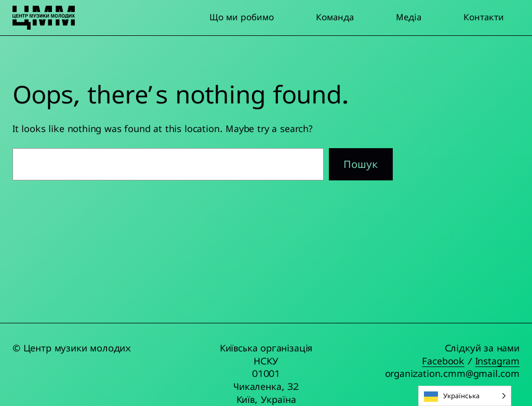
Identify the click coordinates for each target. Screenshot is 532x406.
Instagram (497, 361)
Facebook (443, 361)
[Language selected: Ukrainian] (465, 396)
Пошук (361, 164)
